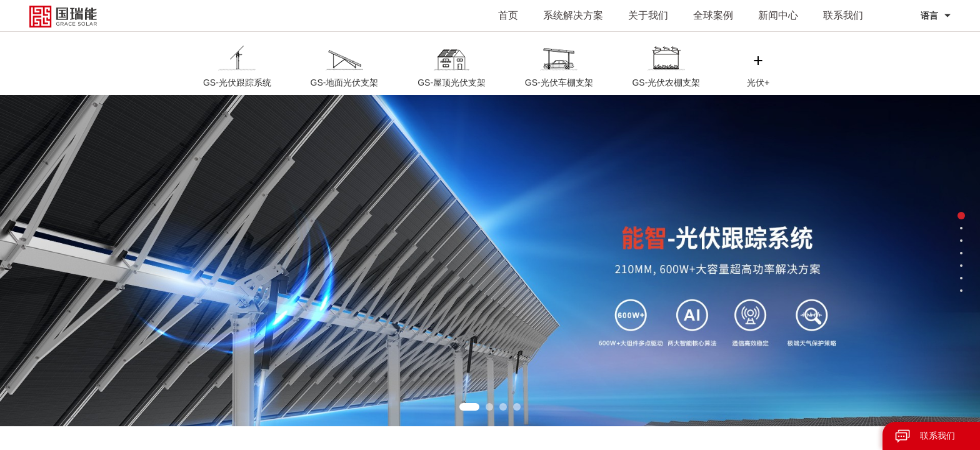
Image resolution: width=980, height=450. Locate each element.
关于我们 (648, 15)
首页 (508, 15)
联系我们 (843, 15)
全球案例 (713, 15)
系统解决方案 (573, 15)
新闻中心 (778, 15)
